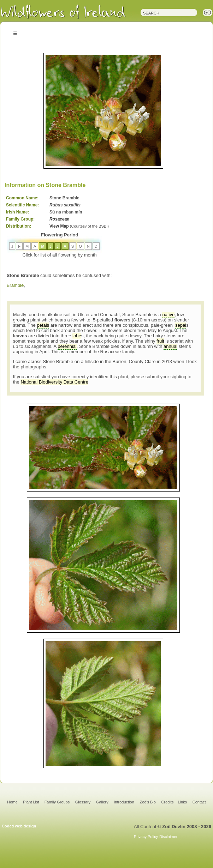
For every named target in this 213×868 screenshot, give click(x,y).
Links (182, 802)
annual (170, 346)
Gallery (102, 802)
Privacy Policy (146, 837)
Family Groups (57, 802)
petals (43, 325)
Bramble (15, 285)
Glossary (83, 802)
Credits (168, 802)
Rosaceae (59, 219)
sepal (181, 325)
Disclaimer (168, 837)
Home (12, 802)
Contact (199, 802)
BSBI (103, 226)
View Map (59, 226)
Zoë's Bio (148, 802)
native (168, 315)
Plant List (31, 802)
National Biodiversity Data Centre (54, 382)
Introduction (124, 802)
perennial (67, 346)
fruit (160, 341)
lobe (77, 336)
